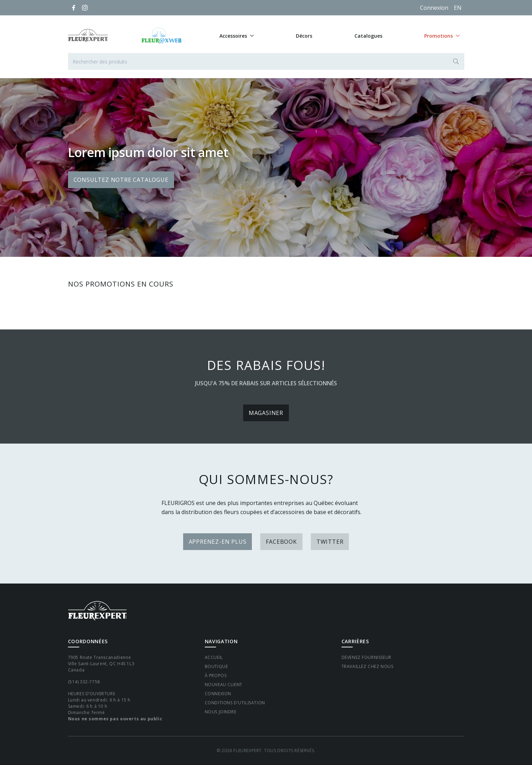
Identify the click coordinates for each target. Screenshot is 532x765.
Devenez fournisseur (366, 657)
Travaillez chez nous (368, 666)
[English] (458, 8)
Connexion (434, 8)
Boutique (216, 666)
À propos (216, 675)
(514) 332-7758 (84, 682)
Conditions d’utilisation (235, 703)
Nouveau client (224, 685)
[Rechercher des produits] (266, 61)
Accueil (214, 657)
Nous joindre (221, 712)
